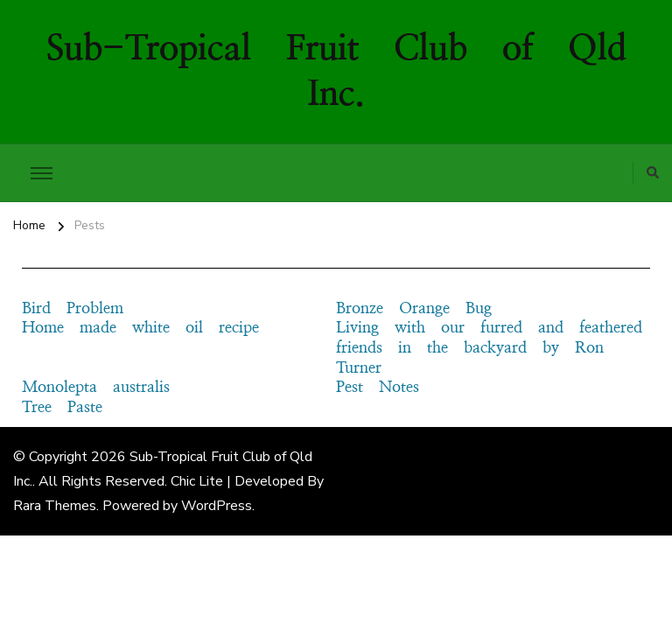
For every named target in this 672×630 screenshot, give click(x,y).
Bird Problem (73, 309)
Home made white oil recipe (140, 328)
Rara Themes (55, 506)
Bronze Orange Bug (414, 309)
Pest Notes (378, 388)
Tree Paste (62, 408)
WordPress (217, 506)
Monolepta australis (96, 388)
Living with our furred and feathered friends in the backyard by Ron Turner (489, 348)
